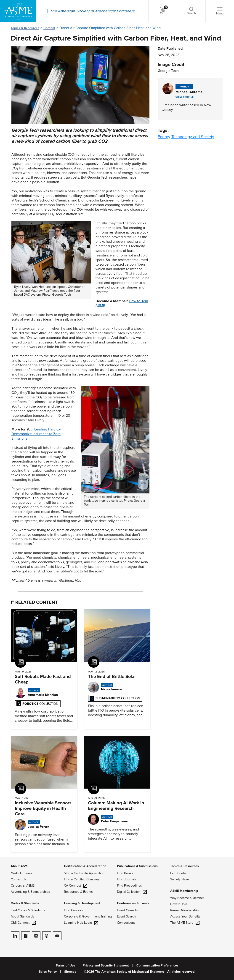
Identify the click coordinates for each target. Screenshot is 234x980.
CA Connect (76, 886)
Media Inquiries (21, 873)
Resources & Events (78, 892)
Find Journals (127, 879)
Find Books (125, 873)
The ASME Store (185, 923)
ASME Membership (184, 891)
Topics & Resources (25, 28)
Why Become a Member (187, 898)
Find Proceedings (129, 886)
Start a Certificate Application (84, 873)
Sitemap (70, 972)
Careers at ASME (23, 886)
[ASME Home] (18, 11)
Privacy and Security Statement (106, 966)
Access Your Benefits (185, 916)
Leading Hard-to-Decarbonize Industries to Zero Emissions (36, 434)
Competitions (126, 923)
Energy (164, 137)
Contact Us (19, 879)
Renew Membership (184, 910)
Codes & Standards (25, 903)
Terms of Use (65, 966)
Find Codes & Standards (28, 910)
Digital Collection (132, 892)
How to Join (179, 904)
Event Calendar (128, 910)
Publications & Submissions (137, 866)
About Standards (23, 916)
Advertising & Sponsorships (30, 892)
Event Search (126, 916)
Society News (180, 879)
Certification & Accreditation (85, 866)
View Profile (185, 97)
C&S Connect (23, 923)
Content (49, 28)
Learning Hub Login (81, 923)
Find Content (179, 873)
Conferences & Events (133, 903)
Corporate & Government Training (88, 916)
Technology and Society (193, 137)
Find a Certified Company (82, 879)
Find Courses (73, 910)
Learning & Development (82, 903)
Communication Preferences (157, 966)
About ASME (20, 866)
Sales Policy (48, 972)
